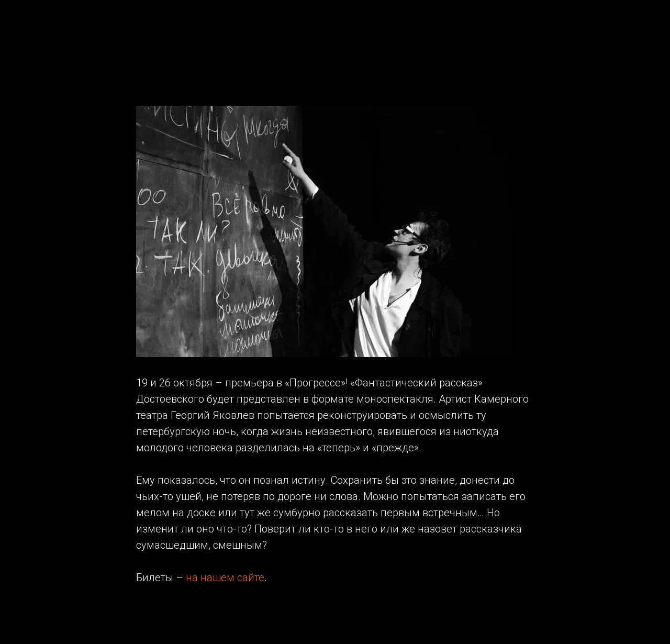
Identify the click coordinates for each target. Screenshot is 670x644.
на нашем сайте (225, 578)
